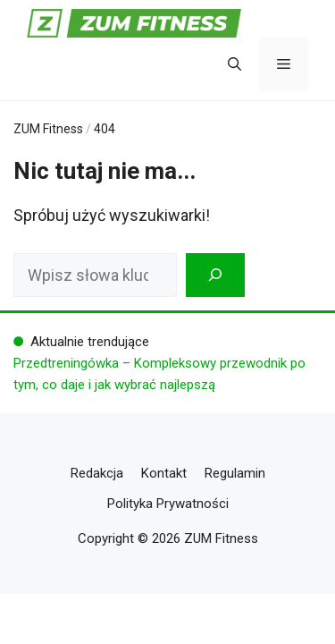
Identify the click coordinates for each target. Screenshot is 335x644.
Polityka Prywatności (168, 504)
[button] (234, 64)
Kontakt (164, 473)
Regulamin (235, 473)
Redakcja (97, 473)
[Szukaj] (215, 275)
